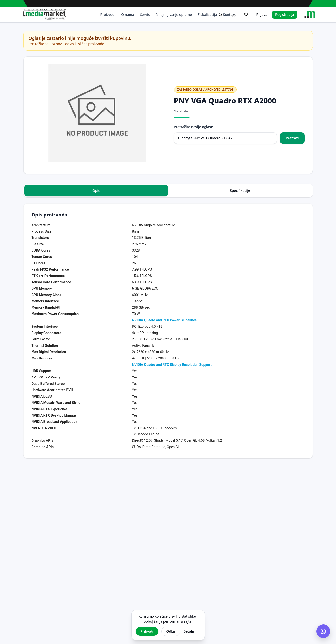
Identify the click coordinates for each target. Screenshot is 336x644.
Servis (145, 15)
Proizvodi (108, 15)
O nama (128, 15)
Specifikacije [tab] (240, 190)
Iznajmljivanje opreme (174, 15)
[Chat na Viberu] (323, 631)
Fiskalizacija (207, 15)
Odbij (171, 631)
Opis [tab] (96, 190)
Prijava (262, 15)
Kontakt (229, 15)
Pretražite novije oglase (194, 127)
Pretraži (292, 138)
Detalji (189, 631)
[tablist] (168, 191)
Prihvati (147, 631)
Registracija (285, 15)
